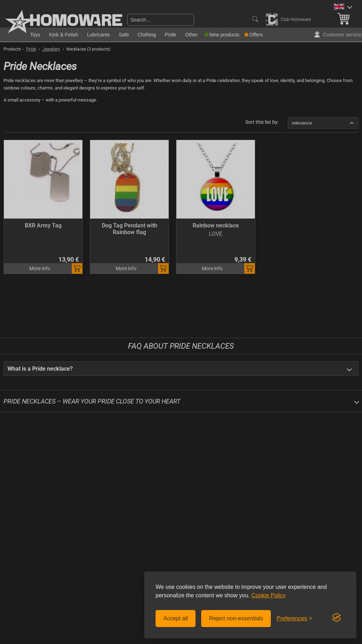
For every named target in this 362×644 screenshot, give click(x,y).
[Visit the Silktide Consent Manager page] (337, 618)
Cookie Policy (268, 595)
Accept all (176, 618)
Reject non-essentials (236, 618)
